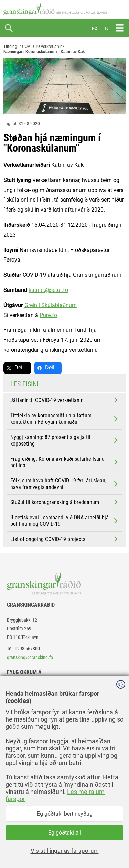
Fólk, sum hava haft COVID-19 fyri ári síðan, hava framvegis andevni (65, 484)
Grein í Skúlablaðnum (51, 305)
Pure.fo (48, 315)
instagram (23, 718)
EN (105, 28)
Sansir (120, 848)
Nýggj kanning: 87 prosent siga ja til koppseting (65, 440)
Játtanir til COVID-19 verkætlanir (65, 400)
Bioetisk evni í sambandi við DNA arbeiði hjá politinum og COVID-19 (65, 521)
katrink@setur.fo (48, 290)
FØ (95, 28)
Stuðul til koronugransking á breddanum (65, 502)
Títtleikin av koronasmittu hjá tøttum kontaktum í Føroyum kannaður (65, 419)
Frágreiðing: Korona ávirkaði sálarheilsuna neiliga (65, 462)
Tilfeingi (11, 47)
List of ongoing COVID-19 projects (65, 539)
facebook (22, 687)
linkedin (21, 702)
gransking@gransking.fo (30, 657)
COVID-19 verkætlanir (42, 47)
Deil (19, 367)
